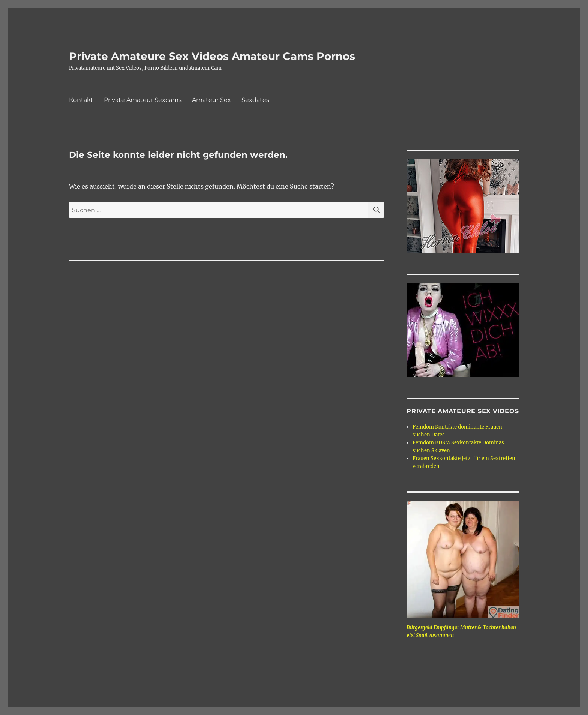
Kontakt (81, 100)
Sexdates (255, 100)
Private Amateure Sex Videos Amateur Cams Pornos (212, 56)
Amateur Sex (211, 100)
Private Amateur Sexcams (143, 100)
